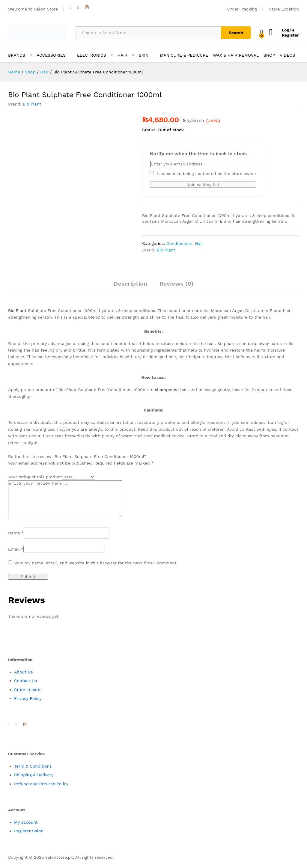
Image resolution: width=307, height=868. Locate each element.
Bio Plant (32, 104)
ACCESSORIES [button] (51, 55)
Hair (199, 243)
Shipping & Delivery (34, 782)
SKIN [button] (144, 55)
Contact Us (25, 688)
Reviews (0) (177, 284)
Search (236, 33)
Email (16, 556)
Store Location (284, 9)
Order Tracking (242, 9)
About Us (24, 679)
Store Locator (28, 697)
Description (131, 284)
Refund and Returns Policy (41, 791)
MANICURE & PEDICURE (184, 55)
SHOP (269, 55)
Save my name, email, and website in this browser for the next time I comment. (96, 570)
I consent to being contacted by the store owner (203, 173)
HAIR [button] (122, 55)
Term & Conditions (33, 773)
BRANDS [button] (17, 55)
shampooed (167, 390)
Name (16, 540)
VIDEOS (287, 55)
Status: (149, 130)
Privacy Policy (28, 706)
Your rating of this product (35, 477)
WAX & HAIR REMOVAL (236, 55)
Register (290, 35)
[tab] (131, 286)
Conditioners (179, 243)
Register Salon (29, 838)
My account (26, 829)
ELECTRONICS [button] (92, 55)
